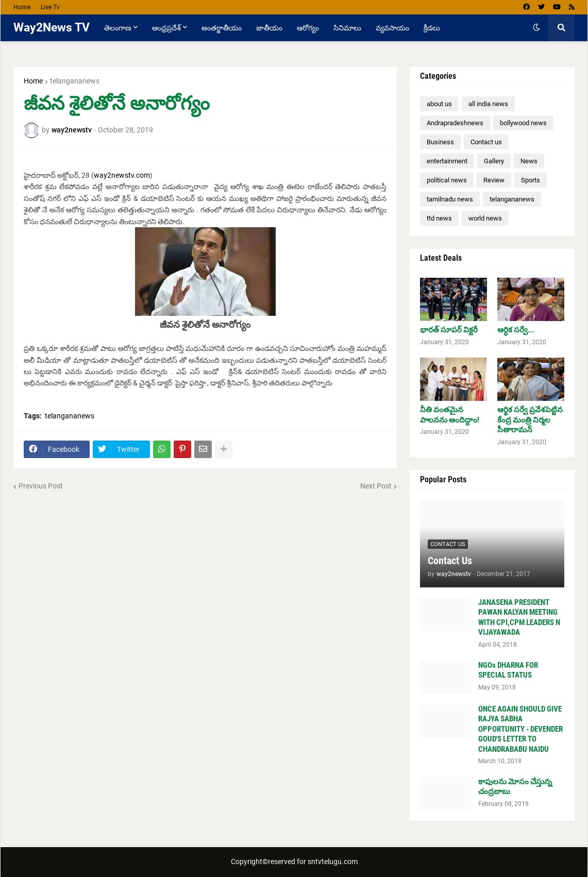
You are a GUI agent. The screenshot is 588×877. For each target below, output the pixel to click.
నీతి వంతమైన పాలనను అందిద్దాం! (450, 415)
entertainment (447, 161)
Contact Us (450, 561)
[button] (536, 28)
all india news (488, 104)
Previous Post (41, 486)
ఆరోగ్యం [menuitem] (308, 28)
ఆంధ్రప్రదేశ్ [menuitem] (166, 28)
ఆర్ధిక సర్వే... (516, 330)
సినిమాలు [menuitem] (347, 28)
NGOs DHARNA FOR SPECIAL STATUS (508, 670)
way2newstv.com (122, 175)
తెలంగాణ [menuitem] (118, 28)
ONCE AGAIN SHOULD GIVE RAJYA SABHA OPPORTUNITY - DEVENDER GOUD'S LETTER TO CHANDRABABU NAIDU (520, 729)
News (529, 161)
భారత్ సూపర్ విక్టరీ (449, 330)
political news (447, 180)
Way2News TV (52, 28)
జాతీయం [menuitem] (269, 28)
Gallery (494, 161)
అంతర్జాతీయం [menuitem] (222, 28)
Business (440, 142)
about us (439, 104)
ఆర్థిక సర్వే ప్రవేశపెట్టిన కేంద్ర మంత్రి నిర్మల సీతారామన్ (530, 420)
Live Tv (50, 7)
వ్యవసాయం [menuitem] (392, 28)
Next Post (376, 486)
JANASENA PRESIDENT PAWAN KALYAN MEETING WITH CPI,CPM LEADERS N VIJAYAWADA (519, 618)
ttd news (439, 218)
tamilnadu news (450, 199)
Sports (531, 180)
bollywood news (523, 123)
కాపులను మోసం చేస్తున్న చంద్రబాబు (515, 787)
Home (22, 7)
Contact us (486, 142)
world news (485, 218)
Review (494, 180)
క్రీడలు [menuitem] (432, 28)
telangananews (75, 81)
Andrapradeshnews (455, 123)
